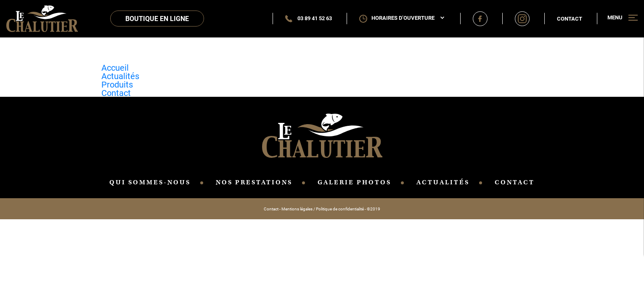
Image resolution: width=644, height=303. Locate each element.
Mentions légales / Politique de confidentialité (323, 209)
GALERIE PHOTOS (354, 182)
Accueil (115, 67)
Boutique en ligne (157, 18)
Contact (570, 19)
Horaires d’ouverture (408, 18)
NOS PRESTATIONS (254, 182)
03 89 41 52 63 (309, 18)
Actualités (120, 76)
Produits (117, 84)
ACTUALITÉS (443, 182)
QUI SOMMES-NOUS (150, 182)
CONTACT (515, 182)
